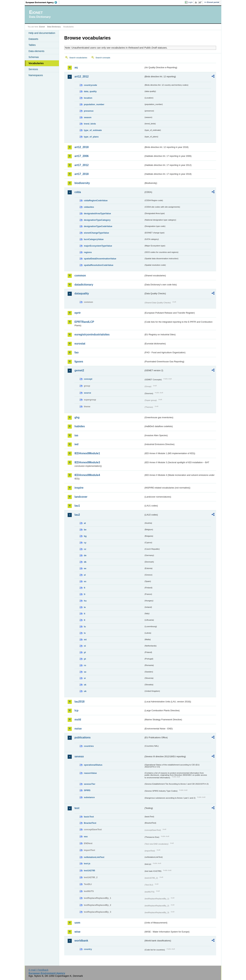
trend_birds (90, 124)
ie (85, 607)
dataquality (82, 293)
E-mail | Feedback (38, 970)
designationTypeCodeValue (98, 226)
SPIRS (87, 790)
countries (89, 746)
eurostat (80, 344)
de (85, 555)
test (77, 808)
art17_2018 (82, 174)
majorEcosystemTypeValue (98, 246)
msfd (78, 720)
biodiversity (82, 183)
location (88, 98)
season (88, 117)
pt (85, 659)
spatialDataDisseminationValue (100, 259)
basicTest (89, 817)
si (85, 678)
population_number (94, 104)
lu (85, 627)
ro (85, 665)
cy (85, 543)
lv (85, 633)
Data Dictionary (54, 27)
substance (89, 797)
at (85, 523)
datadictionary (84, 285)
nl (85, 646)
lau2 (77, 515)
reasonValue (90, 773)
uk (85, 691)
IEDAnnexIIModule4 (87, 475)
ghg (77, 417)
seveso (79, 756)
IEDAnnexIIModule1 (87, 453)
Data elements (36, 51)
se (85, 672)
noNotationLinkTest (94, 857)
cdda (78, 192)
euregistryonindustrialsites (92, 335)
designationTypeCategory (97, 220)
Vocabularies (36, 63)
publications (83, 737)
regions (88, 252)
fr (85, 594)
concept (88, 379)
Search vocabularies (78, 58)
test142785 (89, 870)
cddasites (89, 207)
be (85, 530)
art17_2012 (82, 165)
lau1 (77, 506)
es (85, 581)
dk (85, 562)
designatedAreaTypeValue (97, 213)
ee (85, 568)
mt (85, 640)
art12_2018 (82, 147)
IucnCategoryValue (94, 239)
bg (85, 536)
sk (85, 685)
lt (85, 620)
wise (77, 932)
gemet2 (79, 370)
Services (33, 69)
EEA (43, 2)
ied (76, 444)
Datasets (33, 39)
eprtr (78, 313)
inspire (79, 488)
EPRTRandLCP (84, 322)
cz (85, 549)
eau (86, 836)
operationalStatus (93, 765)
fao (77, 352)
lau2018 (80, 702)
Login (190, 2)
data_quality (90, 91)
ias (76, 435)
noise (78, 729)
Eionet (42, 27)
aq (76, 67)
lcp (76, 710)
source (87, 393)
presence (89, 111)
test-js (87, 863)
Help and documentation (42, 33)
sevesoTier (90, 784)
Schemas (34, 57)
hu (85, 601)
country (88, 949)
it (85, 614)
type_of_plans (91, 137)
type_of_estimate (93, 130)
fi (85, 588)
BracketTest (90, 823)
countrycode (90, 85)
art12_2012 (82, 77)
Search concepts (103, 58)
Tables (32, 45)
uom (77, 923)
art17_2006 (82, 156)
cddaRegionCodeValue (96, 200)
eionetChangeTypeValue (96, 233)
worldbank (81, 941)
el (85, 575)
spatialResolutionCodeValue (99, 265)
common (80, 276)
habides (80, 426)
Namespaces (36, 75)
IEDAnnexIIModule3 (87, 462)
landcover (81, 497)
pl (85, 652)
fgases (79, 362)
